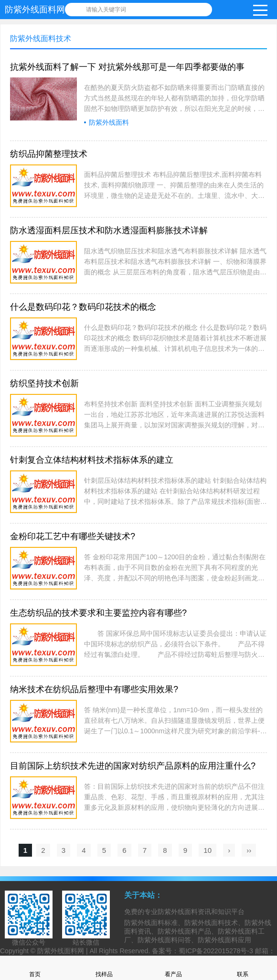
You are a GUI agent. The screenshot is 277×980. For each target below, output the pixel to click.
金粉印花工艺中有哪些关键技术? (73, 536)
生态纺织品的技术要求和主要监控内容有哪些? (98, 613)
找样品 (104, 968)
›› (249, 850)
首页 (35, 968)
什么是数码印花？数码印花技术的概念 (83, 307)
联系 (243, 968)
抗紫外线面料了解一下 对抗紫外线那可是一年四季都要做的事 (127, 67)
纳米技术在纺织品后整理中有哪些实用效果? (94, 689)
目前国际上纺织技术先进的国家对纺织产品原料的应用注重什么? (133, 766)
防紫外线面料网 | (63, 951)
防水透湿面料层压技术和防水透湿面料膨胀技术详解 (109, 230)
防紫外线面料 (109, 122)
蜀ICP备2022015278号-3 (216, 951)
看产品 (173, 968)
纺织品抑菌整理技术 (49, 154)
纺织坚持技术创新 (44, 383)
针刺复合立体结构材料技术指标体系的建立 (92, 460)
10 (208, 850)
